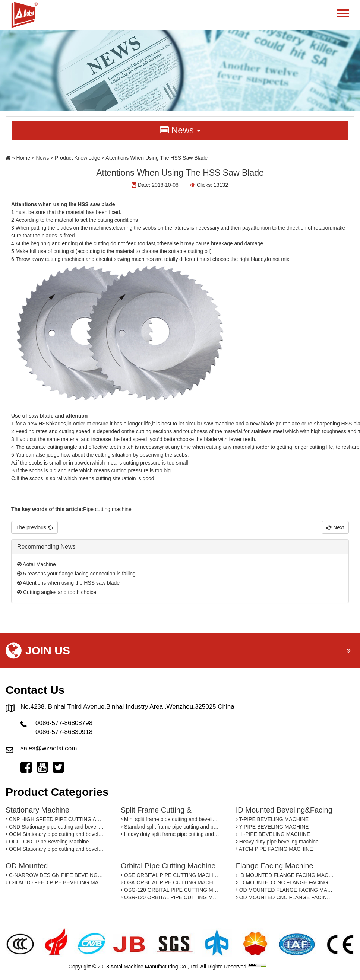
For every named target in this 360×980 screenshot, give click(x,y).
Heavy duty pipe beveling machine (277, 842)
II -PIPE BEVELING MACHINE (273, 834)
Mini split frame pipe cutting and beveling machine (170, 819)
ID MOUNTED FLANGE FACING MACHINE (285, 875)
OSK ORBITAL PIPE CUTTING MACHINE (170, 882)
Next (335, 527)
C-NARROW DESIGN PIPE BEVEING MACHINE (55, 875)
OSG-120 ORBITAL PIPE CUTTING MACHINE (170, 890)
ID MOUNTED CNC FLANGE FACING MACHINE (285, 882)
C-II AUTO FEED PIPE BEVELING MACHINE (55, 882)
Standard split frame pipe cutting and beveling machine (170, 827)
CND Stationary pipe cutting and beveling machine (55, 827)
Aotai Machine (37, 564)
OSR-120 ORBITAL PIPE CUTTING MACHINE (170, 897)
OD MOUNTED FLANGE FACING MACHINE (285, 890)
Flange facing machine (275, 866)
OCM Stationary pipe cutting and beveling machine (55, 834)
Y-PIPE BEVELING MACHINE (272, 827)
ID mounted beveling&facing (284, 810)
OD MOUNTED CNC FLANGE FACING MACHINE (285, 897)
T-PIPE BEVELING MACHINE (272, 819)
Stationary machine (37, 810)
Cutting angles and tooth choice (57, 592)
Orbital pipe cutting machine (168, 866)
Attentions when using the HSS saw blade (68, 583)
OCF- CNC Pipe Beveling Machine (47, 842)
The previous (34, 527)
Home (23, 158)
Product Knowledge (77, 158)
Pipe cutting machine (107, 509)
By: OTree (280, 967)
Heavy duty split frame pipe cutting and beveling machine (170, 834)
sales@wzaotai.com (49, 748)
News (43, 158)
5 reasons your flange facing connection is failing (76, 574)
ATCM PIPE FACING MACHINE (274, 849)
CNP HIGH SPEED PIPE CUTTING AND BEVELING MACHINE (55, 819)
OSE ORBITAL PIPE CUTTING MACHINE (170, 875)
